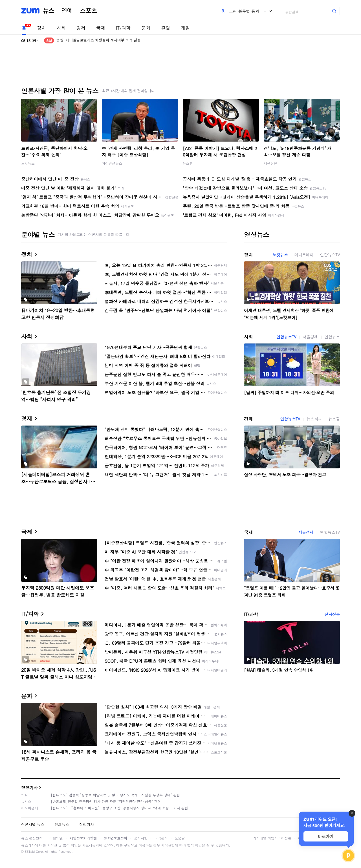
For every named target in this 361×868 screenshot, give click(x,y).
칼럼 (166, 28)
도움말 (180, 838)
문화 (146, 28)
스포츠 (89, 11)
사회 (61, 28)
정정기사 (29, 787)
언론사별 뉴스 (33, 824)
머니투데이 (304, 255)
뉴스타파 (314, 419)
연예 (67, 11)
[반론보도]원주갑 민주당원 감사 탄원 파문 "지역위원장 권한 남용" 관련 (106, 801)
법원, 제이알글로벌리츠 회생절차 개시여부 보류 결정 (99, 40)
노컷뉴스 (28, 163)
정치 (41, 28)
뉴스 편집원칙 (32, 838)
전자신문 (332, 614)
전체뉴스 (62, 824)
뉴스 (49, 11)
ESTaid (30, 852)
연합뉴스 (332, 337)
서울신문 (270, 163)
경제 (81, 28)
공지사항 (141, 838)
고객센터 (161, 838)
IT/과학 (123, 28)
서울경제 (310, 337)
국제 (101, 28)
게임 (185, 28)
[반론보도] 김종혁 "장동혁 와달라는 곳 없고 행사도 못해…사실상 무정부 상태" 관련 (115, 795)
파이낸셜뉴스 (112, 163)
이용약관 (56, 838)
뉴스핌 (188, 163)
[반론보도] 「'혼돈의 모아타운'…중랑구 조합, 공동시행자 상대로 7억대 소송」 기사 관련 (119, 808)
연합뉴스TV (330, 255)
